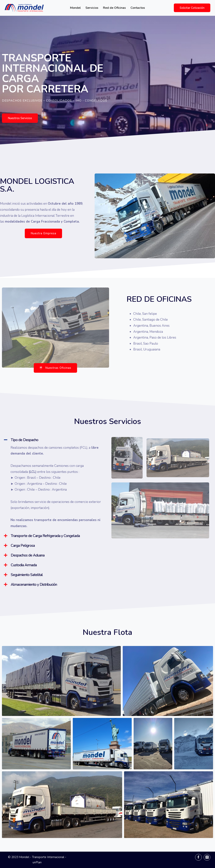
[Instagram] (207, 857)
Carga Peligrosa (23, 546)
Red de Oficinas (114, 8)
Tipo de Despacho (24, 440)
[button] (20, 118)
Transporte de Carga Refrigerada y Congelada (45, 536)
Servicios (92, 8)
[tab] (53, 440)
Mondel (75, 8)
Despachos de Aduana (28, 555)
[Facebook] (198, 857)
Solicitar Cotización (192, 8)
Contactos (138, 8)
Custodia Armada (24, 565)
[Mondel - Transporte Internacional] (24, 8)
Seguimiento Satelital (27, 575)
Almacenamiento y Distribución (34, 585)
